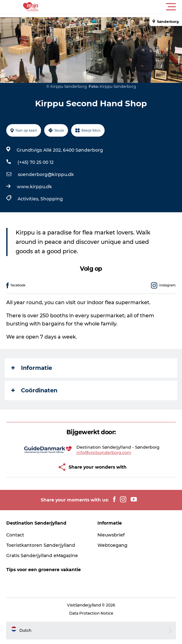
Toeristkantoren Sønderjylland (41, 545)
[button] (119, 7)
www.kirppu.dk (34, 187)
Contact (15, 535)
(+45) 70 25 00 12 (36, 162)
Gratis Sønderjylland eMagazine (42, 556)
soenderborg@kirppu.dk (46, 174)
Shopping (52, 199)
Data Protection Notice (91, 613)
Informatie (32, 368)
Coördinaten (34, 390)
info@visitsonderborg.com (104, 452)
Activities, (29, 199)
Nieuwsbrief (111, 535)
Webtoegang (112, 545)
